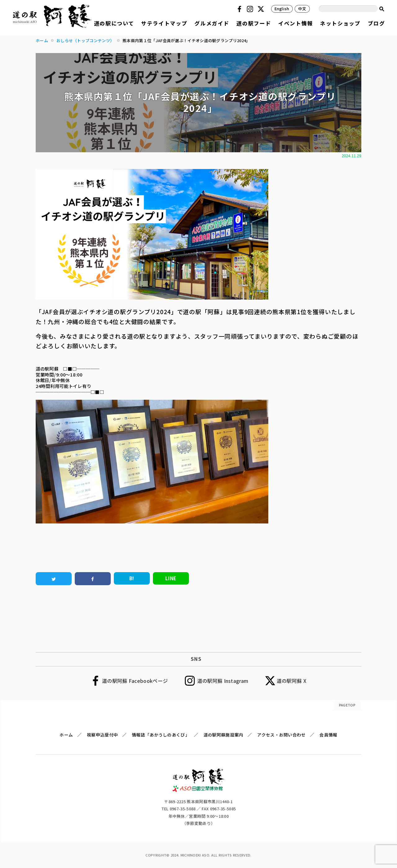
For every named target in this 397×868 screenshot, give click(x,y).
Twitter (262, 9)
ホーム (66, 735)
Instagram (251, 9)
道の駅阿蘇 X (292, 681)
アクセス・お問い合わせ (281, 735)
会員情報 (328, 735)
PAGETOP (347, 705)
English (282, 9)
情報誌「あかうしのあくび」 (161, 735)
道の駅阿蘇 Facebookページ (135, 681)
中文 (302, 9)
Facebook (240, 9)
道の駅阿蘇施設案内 (223, 735)
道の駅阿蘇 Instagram (223, 681)
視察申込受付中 (102, 735)
